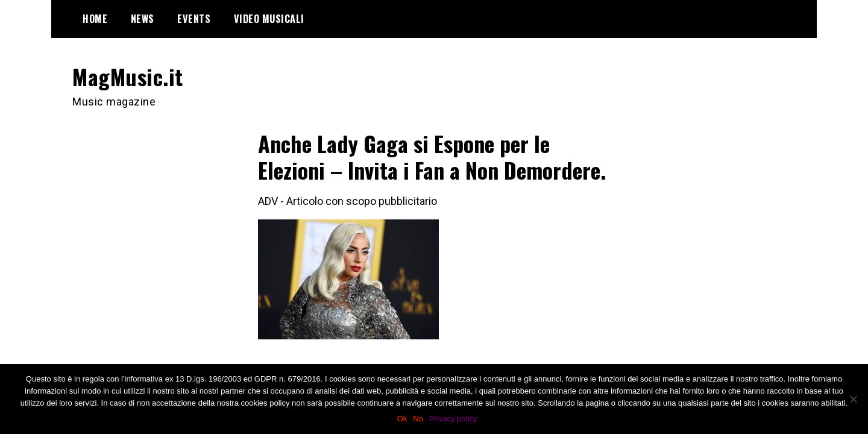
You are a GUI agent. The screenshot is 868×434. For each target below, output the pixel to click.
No (418, 419)
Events (194, 19)
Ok (402, 419)
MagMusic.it (128, 76)
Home (95, 19)
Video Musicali (269, 19)
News (143, 19)
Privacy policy (453, 419)
